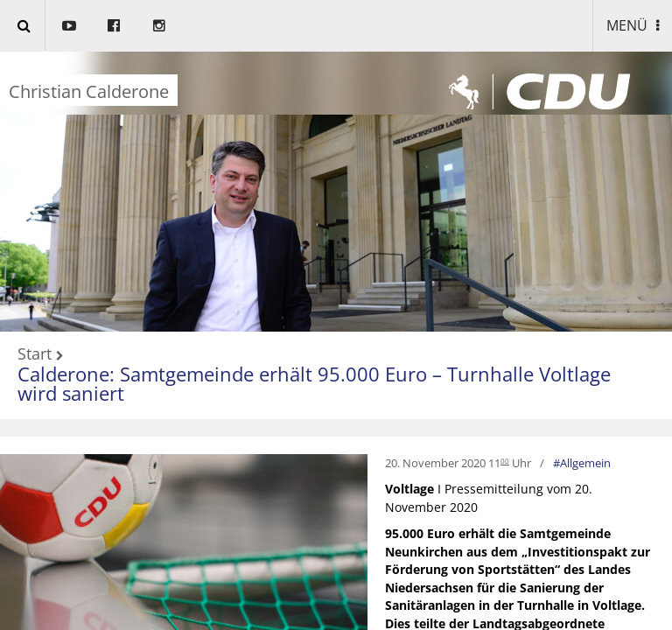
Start (35, 354)
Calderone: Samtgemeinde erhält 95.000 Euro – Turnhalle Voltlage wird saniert (314, 384)
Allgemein (585, 463)
